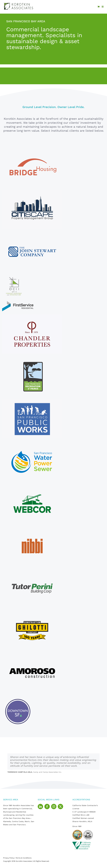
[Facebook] (47, 807)
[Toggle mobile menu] (103, 7)
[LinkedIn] (40, 807)
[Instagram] (54, 807)
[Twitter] (60, 807)
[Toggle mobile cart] (99, 7)
